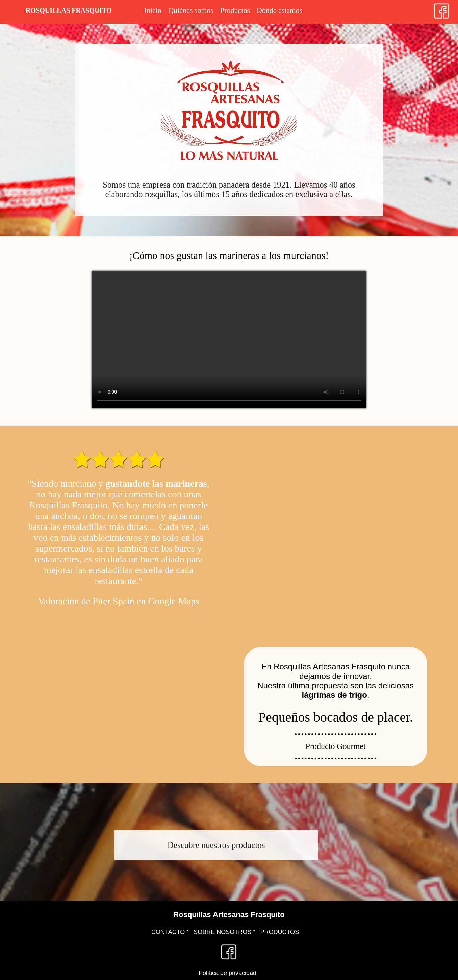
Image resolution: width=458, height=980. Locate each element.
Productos (235, 10)
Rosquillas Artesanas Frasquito (229, 915)
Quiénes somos (191, 10)
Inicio (153, 10)
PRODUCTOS (279, 932)
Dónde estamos (279, 10)
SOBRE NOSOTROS (222, 932)
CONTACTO (168, 932)
